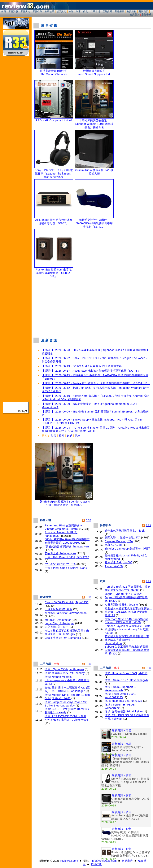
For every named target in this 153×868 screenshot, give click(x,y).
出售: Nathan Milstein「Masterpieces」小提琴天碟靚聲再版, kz (67, 680)
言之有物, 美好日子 (57, 627)
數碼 (70, 436)
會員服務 (131, 11)
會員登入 (135, 15)
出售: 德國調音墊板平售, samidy (65, 673)
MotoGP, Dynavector (58, 620)
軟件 (62, 436)
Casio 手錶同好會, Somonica (63, 638)
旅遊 (71, 11)
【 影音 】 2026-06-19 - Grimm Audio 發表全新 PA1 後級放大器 (82, 366)
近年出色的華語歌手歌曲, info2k (125, 531)
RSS (88, 520)
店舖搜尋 (107, 11)
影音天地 (25, 11)
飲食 (86, 11)
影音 (54, 436)
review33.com (69, 861)
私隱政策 (96, 864)
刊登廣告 (127, 861)
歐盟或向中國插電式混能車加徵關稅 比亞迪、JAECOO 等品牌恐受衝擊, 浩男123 (128, 612)
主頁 (4, 11)
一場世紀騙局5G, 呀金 (59, 609)
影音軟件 (37, 11)
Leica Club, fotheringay (60, 623)
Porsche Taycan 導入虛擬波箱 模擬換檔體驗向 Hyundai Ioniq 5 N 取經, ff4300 (128, 629)
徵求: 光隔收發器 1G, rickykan (124, 711)
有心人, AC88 (113, 545)
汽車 (78, 11)
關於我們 (143, 11)
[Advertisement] (92, 307)
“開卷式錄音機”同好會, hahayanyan (67, 546)
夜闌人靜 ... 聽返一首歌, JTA (123, 538)
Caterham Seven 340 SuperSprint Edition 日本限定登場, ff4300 (126, 621)
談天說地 (61, 11)
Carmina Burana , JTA (119, 541)
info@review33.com (104, 861)
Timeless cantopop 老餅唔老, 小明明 (128, 549)
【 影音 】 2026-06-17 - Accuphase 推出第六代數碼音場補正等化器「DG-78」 (91, 371)
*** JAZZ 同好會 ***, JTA (60, 564)
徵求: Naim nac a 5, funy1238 (124, 701)
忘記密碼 (146, 15)
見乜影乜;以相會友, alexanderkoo (66, 613)
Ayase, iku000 (114, 566)
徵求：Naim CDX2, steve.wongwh (126, 680)
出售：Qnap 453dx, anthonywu (64, 669)
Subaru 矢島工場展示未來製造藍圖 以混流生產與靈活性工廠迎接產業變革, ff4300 (128, 650)
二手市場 (95, 11)
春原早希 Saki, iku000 (119, 562)
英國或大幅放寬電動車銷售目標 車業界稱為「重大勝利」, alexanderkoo (127, 640)
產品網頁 (119, 11)
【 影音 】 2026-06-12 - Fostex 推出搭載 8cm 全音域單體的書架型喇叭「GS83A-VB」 (96, 383)
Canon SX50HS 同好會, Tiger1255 (67, 602)
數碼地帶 (49, 11)
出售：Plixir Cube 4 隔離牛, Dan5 (66, 568)
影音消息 (13, 11)
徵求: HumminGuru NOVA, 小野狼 (126, 673)
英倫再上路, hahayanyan (60, 553)
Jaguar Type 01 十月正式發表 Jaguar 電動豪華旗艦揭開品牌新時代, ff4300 (126, 597)
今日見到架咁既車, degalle (121, 605)
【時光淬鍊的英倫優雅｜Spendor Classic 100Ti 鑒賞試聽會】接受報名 (64, 502)
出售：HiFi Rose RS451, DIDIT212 (67, 557)
